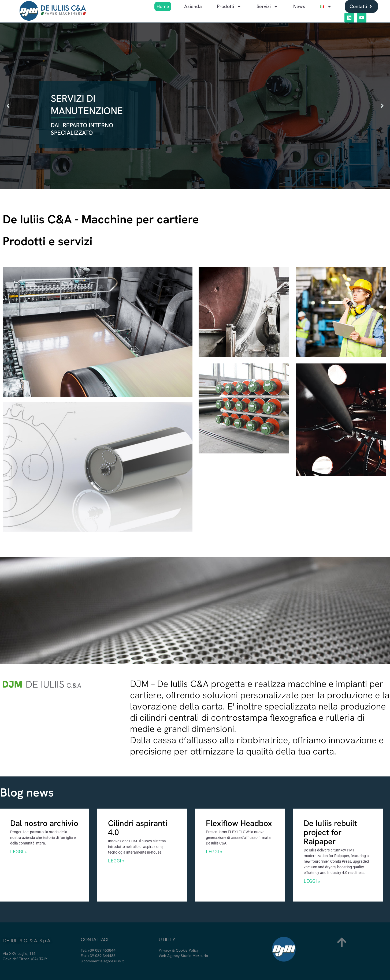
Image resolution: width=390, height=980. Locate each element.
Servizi (267, 6)
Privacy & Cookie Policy (179, 950)
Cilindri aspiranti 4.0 (138, 828)
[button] (8, 106)
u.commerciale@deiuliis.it (102, 961)
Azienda (193, 6)
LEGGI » (18, 852)
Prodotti (229, 6)
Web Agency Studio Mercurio (183, 956)
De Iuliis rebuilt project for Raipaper (330, 832)
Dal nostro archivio (44, 823)
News (299, 6)
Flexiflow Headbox (239, 823)
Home (163, 6)
